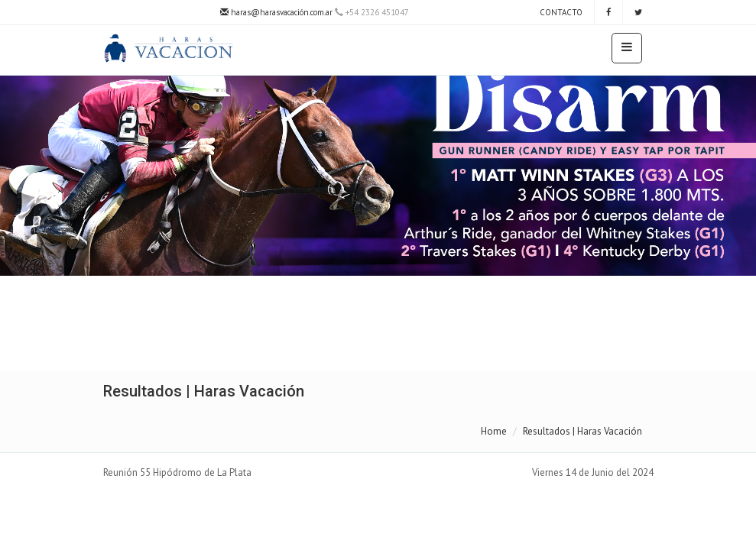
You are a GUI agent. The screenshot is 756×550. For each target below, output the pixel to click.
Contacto (560, 12)
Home (494, 431)
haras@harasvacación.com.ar (276, 12)
